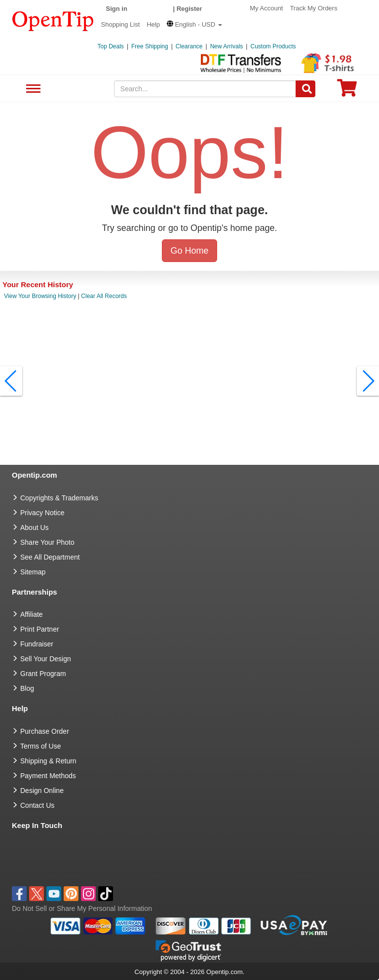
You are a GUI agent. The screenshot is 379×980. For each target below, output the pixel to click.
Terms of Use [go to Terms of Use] (40, 746)
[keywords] (205, 89)
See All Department (32, 89)
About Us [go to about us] (35, 528)
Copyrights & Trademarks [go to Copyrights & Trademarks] (59, 498)
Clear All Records (104, 296)
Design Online (42, 791)
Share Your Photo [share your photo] (47, 542)
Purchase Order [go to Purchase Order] (45, 731)
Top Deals (111, 46)
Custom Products (273, 46)
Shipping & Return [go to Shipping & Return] (48, 761)
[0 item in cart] (347, 91)
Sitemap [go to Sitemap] (33, 572)
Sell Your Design (46, 659)
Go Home (189, 251)
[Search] (305, 89)
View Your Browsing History (40, 296)
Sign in (117, 9)
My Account (266, 8)
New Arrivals (227, 46)
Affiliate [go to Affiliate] (32, 614)
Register (189, 9)
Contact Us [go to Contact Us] (37, 805)
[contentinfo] (53, 20)
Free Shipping (150, 46)
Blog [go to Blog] (27, 688)
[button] (194, 24)
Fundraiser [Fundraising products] (37, 644)
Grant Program (43, 674)
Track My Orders (313, 8)
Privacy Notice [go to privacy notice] (42, 513)
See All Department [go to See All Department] (50, 557)
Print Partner (40, 629)
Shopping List (121, 24)
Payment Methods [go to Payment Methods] (48, 776)
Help (153, 24)
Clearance (189, 46)
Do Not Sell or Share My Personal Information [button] (82, 908)
